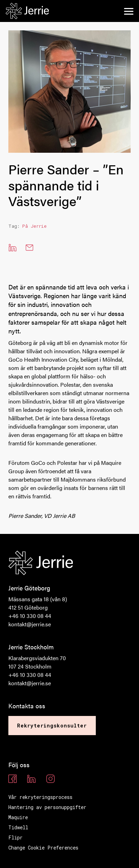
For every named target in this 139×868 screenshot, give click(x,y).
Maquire (18, 817)
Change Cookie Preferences (43, 848)
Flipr (16, 837)
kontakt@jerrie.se (30, 624)
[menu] (129, 11)
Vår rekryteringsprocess (40, 797)
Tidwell (18, 827)
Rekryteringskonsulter (52, 726)
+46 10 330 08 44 (30, 616)
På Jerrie (34, 226)
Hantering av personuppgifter (47, 807)
